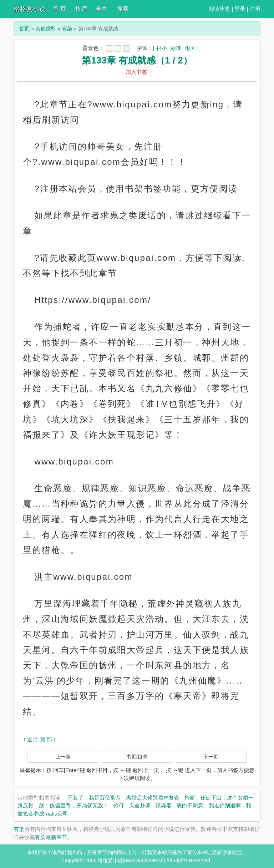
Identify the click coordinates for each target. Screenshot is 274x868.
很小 (162, 48)
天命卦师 (140, 805)
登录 (240, 9)
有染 (67, 29)
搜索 (123, 9)
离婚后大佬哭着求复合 (153, 798)
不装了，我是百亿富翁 (94, 798)
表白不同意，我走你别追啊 (209, 805)
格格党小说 (30, 9)
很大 (190, 48)
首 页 (59, 9)
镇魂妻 (164, 805)
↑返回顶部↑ (40, 739)
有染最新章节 (51, 837)
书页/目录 (137, 757)
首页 (24, 29)
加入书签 (136, 72)
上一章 (63, 757)
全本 (101, 9)
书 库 (81, 9)
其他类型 (46, 29)
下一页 (211, 757)
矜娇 (190, 798)
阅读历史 (219, 9)
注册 (255, 9)
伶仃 (119, 805)
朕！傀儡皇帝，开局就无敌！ (74, 805)
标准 (176, 48)
